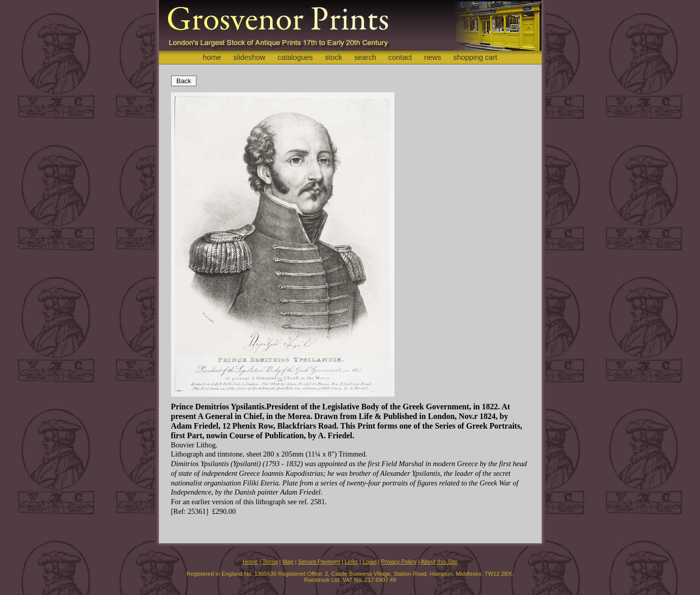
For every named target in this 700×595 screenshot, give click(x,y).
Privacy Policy (399, 562)
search (365, 57)
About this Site (439, 562)
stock (334, 57)
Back (184, 81)
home (212, 57)
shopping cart (475, 57)
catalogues (295, 57)
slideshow (249, 57)
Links (351, 562)
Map (288, 562)
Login (369, 562)
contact (400, 57)
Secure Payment (319, 562)
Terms (270, 562)
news (433, 57)
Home (250, 562)
